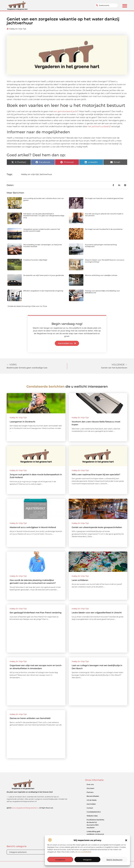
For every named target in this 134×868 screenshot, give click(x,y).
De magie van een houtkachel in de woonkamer (104, 229)
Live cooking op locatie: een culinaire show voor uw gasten (44, 199)
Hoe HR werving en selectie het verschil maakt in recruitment (104, 215)
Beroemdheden (93, 796)
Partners (90, 792)
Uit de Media (92, 800)
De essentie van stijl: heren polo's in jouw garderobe (44, 275)
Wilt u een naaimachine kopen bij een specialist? (96, 474)
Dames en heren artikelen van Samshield (30, 718)
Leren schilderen (80, 580)
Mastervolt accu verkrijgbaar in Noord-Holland (33, 527)
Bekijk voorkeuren (115, 860)
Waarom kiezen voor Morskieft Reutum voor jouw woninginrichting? (105, 261)
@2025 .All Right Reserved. (30, 808)
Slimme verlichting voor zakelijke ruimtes (101, 275)
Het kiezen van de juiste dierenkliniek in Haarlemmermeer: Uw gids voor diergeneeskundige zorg (44, 216)
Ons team (90, 788)
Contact (90, 808)
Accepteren (60, 860)
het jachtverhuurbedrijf (99, 126)
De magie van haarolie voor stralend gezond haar (104, 198)
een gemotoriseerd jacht (65, 111)
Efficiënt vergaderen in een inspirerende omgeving (43, 291)
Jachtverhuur (46, 174)
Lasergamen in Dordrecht (22, 422)
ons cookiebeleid (84, 852)
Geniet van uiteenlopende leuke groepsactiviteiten (97, 527)
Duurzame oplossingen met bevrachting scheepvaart (101, 246)
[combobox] (106, 5)
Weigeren (87, 860)
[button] (126, 840)
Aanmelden (91, 804)
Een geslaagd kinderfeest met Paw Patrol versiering (36, 613)
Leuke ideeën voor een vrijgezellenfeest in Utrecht (97, 613)
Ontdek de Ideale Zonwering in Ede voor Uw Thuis (27, 306)
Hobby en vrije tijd (18, 29)
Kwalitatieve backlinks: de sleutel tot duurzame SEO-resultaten (96, 824)
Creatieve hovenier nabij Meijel (35, 260)
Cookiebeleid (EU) (94, 812)
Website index (92, 816)
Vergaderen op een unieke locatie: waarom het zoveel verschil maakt (42, 230)
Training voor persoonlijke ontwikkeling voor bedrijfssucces (102, 292)
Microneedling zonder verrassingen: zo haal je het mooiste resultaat (43, 246)
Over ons (90, 784)
